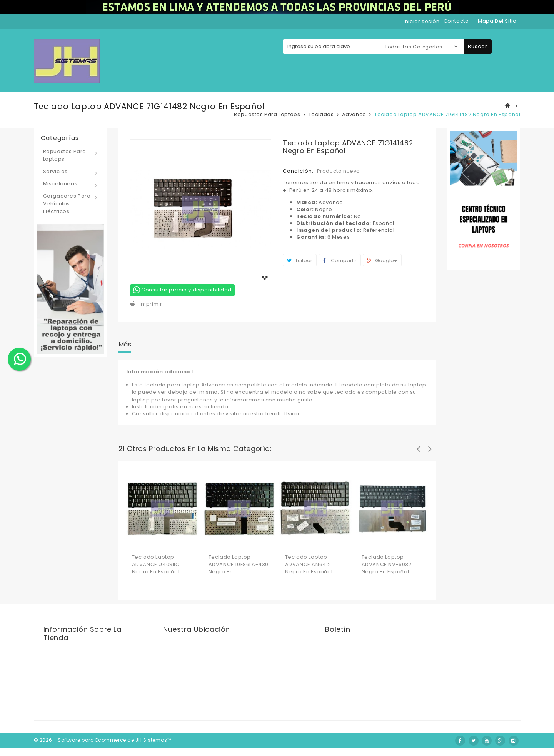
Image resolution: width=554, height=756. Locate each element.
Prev (418, 448)
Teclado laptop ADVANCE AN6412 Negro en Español (309, 564)
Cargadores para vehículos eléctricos (67, 204)
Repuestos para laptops (65, 155)
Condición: (298, 171)
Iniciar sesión (421, 21)
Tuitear (300, 261)
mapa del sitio (497, 21)
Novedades (242, 732)
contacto (456, 21)
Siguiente (430, 448)
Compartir (340, 261)
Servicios (55, 171)
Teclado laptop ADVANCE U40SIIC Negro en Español (156, 564)
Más (125, 344)
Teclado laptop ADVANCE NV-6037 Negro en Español (387, 564)
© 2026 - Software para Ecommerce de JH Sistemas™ (103, 748)
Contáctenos (281, 732)
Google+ (382, 261)
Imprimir (151, 304)
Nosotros (316, 732)
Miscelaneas (60, 184)
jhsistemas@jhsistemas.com (90, 688)
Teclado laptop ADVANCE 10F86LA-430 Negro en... (239, 564)
